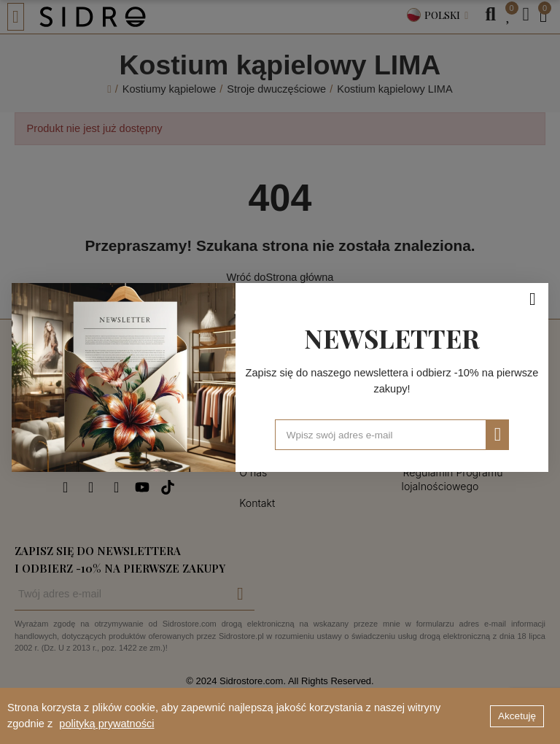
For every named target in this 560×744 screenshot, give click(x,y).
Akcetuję (517, 716)
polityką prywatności (106, 724)
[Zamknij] (529, 294)
